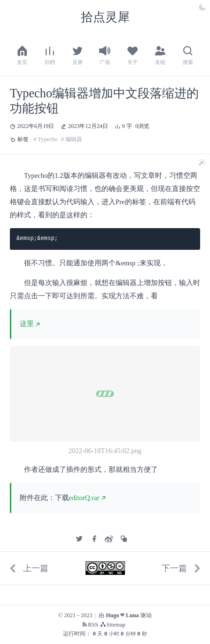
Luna (132, 615)
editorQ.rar (84, 498)
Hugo (113, 615)
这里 (27, 324)
